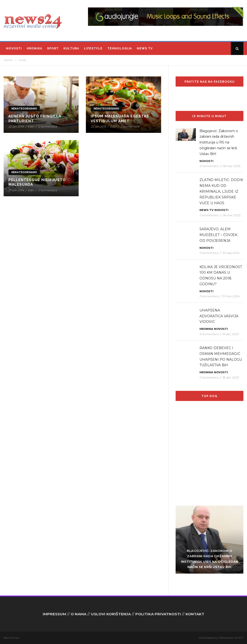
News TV (145, 48)
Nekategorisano (24, 109)
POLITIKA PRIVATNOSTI (158, 614)
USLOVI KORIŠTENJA (111, 614)
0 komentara (48, 126)
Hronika (34, 48)
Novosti (14, 48)
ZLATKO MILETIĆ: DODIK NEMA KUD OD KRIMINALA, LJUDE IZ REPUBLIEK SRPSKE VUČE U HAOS (221, 191)
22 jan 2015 (16, 126)
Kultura (71, 48)
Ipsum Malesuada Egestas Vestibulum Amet (120, 119)
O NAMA (79, 614)
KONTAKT (195, 614)
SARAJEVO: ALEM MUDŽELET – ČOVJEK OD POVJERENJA (218, 235)
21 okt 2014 (16, 190)
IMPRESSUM (54, 614)
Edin (31, 126)
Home (8, 60)
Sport (53, 48)
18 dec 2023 (230, 377)
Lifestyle (93, 48)
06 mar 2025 (231, 166)
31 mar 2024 (231, 296)
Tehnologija (120, 48)
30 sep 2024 (231, 253)
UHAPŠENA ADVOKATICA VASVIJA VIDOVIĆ (219, 316)
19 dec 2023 (230, 334)
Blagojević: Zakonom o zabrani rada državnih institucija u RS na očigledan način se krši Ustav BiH (219, 142)
